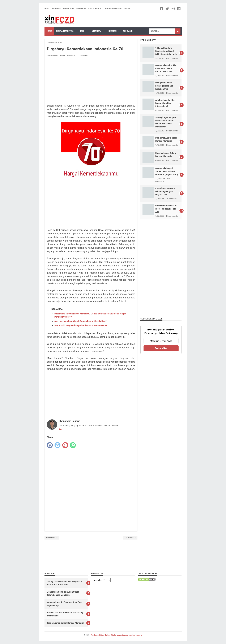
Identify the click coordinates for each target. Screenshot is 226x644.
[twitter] (57, 445)
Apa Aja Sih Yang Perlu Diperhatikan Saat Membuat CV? (81, 325)
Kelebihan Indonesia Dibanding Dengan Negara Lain (165, 191)
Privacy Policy (95, 9)
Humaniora (96, 31)
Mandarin (128, 31)
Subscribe (161, 348)
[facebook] (50, 445)
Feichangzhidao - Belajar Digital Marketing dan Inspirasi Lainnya (117, 635)
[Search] (162, 31)
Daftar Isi (81, 9)
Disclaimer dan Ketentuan (118, 9)
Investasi (112, 31)
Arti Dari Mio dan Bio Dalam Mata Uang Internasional (165, 103)
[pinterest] (65, 445)
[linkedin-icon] (179, 9)
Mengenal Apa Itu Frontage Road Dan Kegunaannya (164, 86)
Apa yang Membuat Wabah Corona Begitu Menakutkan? (80, 321)
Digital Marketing (65, 31)
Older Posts (130, 538)
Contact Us (69, 9)
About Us (56, 9)
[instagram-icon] (173, 9)
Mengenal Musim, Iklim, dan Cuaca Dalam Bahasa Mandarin (166, 68)
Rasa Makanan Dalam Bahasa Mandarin (65, 623)
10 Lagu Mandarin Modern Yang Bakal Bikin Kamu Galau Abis (166, 51)
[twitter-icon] (168, 9)
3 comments (83, 55)
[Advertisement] (91, 81)
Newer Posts (52, 538)
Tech (82, 31)
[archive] (101, 580)
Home (47, 9)
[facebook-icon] (162, 9)
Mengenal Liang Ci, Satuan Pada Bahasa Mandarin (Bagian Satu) (167, 171)
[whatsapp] (73, 445)
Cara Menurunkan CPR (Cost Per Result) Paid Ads (166, 209)
